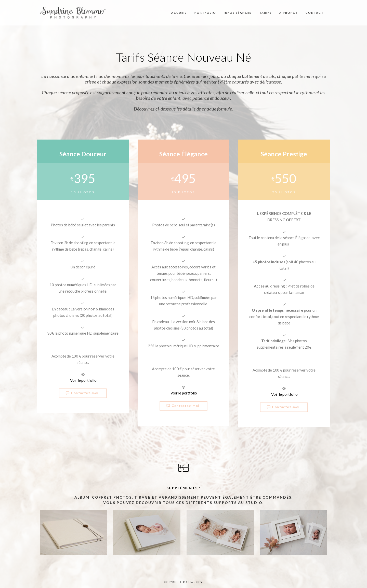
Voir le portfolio (83, 380)
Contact (315, 13)
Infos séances (238, 13)
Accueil (179, 13)
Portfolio (205, 13)
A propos (289, 13)
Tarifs (265, 13)
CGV (200, 582)
